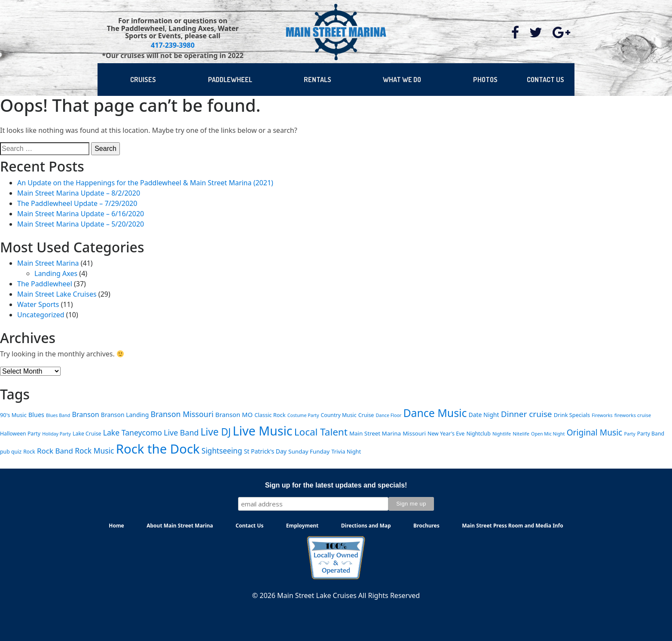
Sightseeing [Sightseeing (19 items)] (222, 451)
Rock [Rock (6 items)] (29, 452)
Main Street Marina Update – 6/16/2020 (81, 214)
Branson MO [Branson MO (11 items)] (234, 414)
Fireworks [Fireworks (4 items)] (602, 415)
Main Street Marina (48, 263)
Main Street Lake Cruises (57, 294)
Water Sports (38, 304)
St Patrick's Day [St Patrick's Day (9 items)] (265, 451)
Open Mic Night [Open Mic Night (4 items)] (548, 434)
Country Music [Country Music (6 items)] (339, 415)
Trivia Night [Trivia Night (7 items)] (346, 451)
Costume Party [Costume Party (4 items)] (303, 415)
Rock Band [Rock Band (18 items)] (55, 451)
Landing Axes (56, 273)
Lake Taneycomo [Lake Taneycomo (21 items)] (133, 432)
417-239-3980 (173, 45)
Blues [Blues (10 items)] (36, 415)
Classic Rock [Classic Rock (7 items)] (270, 415)
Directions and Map (366, 526)
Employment (302, 526)
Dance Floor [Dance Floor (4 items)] (388, 415)
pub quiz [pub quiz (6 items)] (11, 452)
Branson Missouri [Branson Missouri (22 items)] (182, 414)
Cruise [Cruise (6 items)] (366, 415)
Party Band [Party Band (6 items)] (651, 434)
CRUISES (143, 80)
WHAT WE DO (402, 80)
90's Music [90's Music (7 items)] (13, 415)
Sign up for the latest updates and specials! (336, 485)
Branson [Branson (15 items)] (85, 414)
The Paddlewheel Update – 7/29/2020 (77, 203)
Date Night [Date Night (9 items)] (484, 415)
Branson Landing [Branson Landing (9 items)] (125, 415)
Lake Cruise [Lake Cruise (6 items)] (87, 434)
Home (116, 526)
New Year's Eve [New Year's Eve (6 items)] (446, 434)
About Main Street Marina (180, 526)
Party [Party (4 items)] (630, 434)
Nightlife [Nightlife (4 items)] (502, 434)
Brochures (426, 526)
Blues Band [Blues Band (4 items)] (58, 415)
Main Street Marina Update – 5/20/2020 (81, 224)
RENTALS (318, 80)
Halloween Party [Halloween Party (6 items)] (20, 434)
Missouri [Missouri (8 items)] (414, 433)
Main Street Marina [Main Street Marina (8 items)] (375, 433)
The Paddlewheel (45, 284)
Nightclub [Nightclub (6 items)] (478, 434)
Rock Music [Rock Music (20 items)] (94, 451)
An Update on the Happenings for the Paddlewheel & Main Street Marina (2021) (145, 183)
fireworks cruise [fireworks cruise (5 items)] (633, 415)
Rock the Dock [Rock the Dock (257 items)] (158, 449)
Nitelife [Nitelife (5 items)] (521, 434)
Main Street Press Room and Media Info (512, 526)
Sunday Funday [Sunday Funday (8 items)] (309, 451)
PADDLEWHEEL (230, 80)
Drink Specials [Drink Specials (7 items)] (572, 415)
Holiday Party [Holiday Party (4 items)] (57, 434)
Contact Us (249, 526)
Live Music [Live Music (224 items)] (262, 431)
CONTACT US (545, 80)
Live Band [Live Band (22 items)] (181, 432)
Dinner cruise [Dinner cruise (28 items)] (527, 414)
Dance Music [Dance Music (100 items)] (435, 413)
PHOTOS (485, 80)
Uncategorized (41, 315)
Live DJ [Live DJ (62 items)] (216, 432)
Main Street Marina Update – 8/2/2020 (79, 193)
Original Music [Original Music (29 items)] (595, 432)
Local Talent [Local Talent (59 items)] (321, 432)
